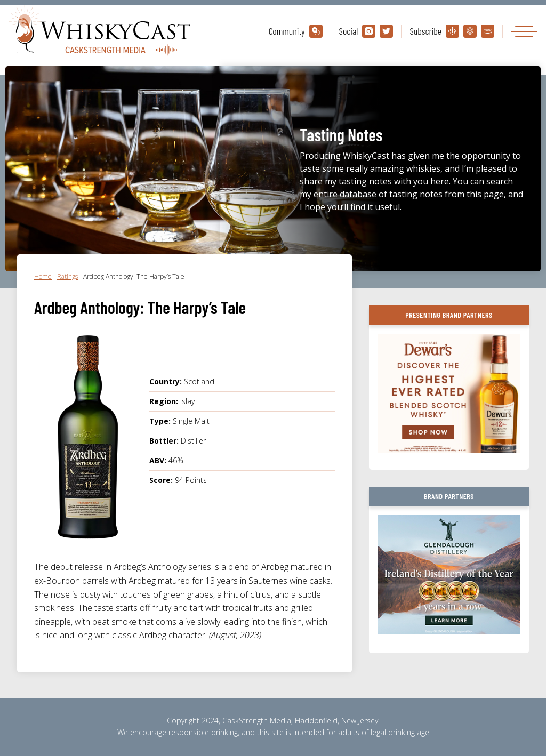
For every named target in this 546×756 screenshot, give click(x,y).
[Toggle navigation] (524, 31)
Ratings (67, 276)
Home (43, 276)
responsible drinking (203, 732)
